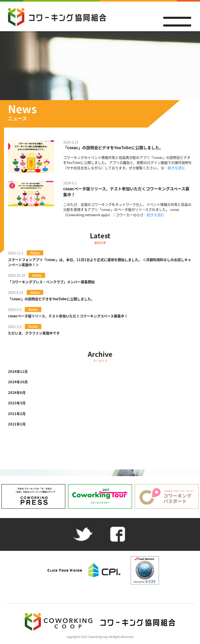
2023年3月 (17, 403)
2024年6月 (17, 392)
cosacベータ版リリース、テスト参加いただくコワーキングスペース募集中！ (126, 192)
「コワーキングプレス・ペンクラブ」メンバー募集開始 (51, 282)
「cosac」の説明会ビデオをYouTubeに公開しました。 (113, 148)
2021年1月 (17, 424)
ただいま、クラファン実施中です (34, 333)
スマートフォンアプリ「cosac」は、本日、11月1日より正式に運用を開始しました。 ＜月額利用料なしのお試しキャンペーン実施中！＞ (100, 262)
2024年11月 (18, 371)
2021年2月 (17, 414)
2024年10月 (18, 382)
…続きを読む (175, 168)
